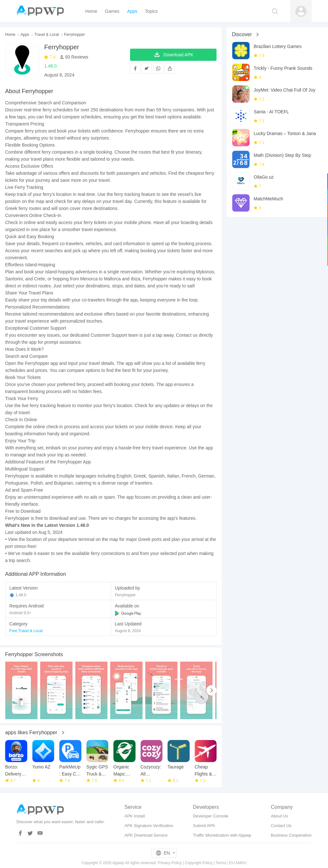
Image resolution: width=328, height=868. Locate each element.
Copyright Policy (199, 863)
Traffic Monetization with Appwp (222, 835)
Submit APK (204, 826)
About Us (279, 816)
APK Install (135, 816)
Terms (221, 863)
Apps (25, 35)
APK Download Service (146, 835)
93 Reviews (76, 57)
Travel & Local (46, 35)
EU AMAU (238, 863)
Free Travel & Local (26, 631)
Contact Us (281, 826)
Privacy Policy (170, 863)
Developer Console (211, 816)
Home (10, 35)
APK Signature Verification (149, 826)
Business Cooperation (291, 835)
